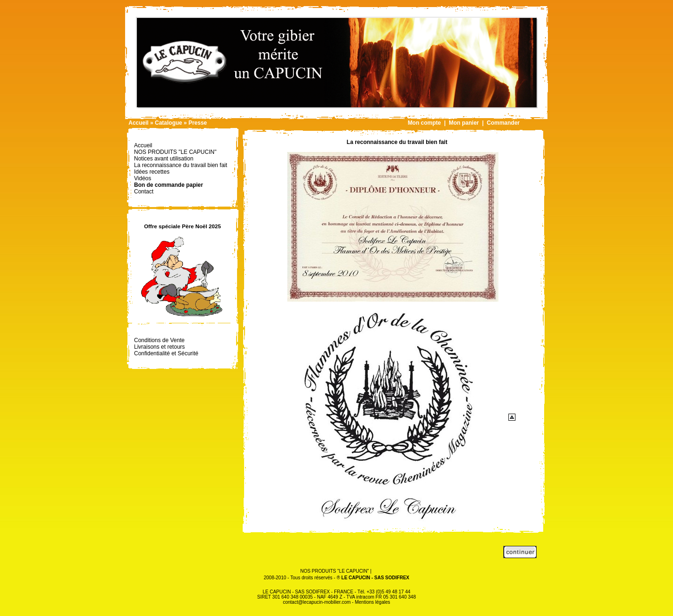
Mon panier (464, 123)
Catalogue (168, 123)
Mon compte (424, 123)
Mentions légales (372, 602)
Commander (503, 123)
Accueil (139, 123)
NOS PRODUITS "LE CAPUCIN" (334, 571)
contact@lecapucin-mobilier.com (317, 602)
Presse (198, 123)
